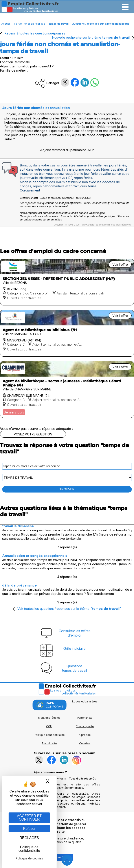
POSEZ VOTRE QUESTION (33, 434)
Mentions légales (49, 718)
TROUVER (67, 489)
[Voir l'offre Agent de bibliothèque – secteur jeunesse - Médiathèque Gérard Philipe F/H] (67, 389)
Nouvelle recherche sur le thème (91, 37)
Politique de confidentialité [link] (29, 849)
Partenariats (85, 718)
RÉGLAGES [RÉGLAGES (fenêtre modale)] (29, 838)
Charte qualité (85, 726)
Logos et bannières (85, 701)
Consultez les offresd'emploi (75, 633)
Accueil (6, 24)
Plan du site (49, 743)
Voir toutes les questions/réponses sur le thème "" (69, 609)
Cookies (85, 743)
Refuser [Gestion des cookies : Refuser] (29, 829)
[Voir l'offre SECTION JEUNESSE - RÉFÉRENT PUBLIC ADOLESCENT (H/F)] (67, 282)
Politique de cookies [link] (29, 858)
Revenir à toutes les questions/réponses (35, 33)
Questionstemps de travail (74, 668)
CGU (49, 726)
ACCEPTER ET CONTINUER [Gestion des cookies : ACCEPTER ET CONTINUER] (29, 818)
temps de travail (59, 24)
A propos (85, 735)
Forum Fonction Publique (30, 24)
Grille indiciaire (74, 648)
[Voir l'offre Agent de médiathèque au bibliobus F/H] (67, 333)
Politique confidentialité (49, 735)
